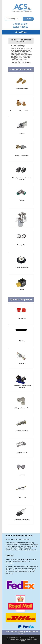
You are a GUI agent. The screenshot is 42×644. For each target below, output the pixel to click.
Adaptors (22, 341)
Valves (22, 290)
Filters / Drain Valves (22, 156)
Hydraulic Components (22, 520)
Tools (22, 223)
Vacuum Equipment (22, 267)
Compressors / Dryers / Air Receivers (22, 111)
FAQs (35, 632)
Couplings (22, 363)
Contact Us (22, 633)
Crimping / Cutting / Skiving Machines (22, 386)
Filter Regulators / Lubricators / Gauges (22, 179)
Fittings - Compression (22, 408)
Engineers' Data (27, 632)
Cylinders (22, 133)
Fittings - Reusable (22, 430)
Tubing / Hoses (22, 245)
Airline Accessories (22, 89)
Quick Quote (17, 632)
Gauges (22, 475)
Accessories (22, 319)
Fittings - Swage (22, 453)
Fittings (22, 200)
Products (9, 632)
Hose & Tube (22, 497)
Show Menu (21, 32)
